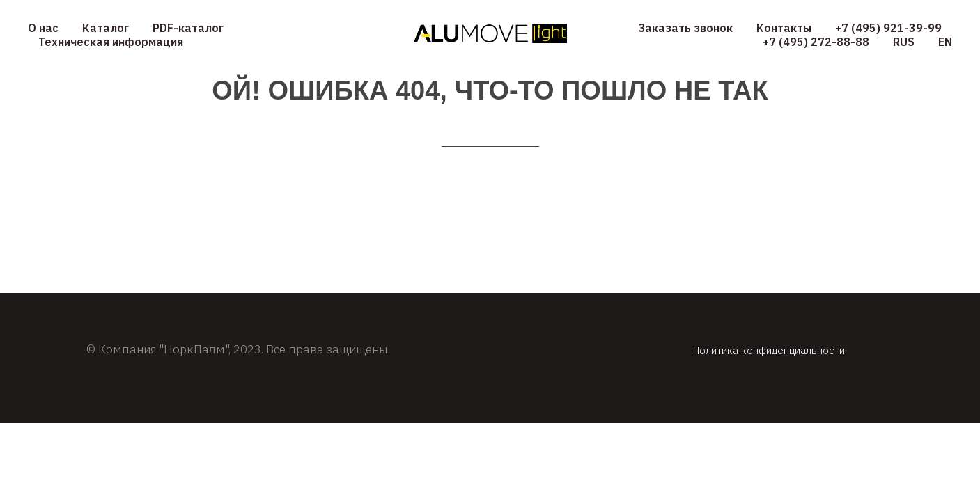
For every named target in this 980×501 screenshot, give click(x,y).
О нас (43, 28)
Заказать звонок (686, 28)
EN (945, 42)
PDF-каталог (188, 28)
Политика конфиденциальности (769, 350)
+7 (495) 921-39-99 (888, 28)
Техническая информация (111, 42)
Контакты (784, 28)
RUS (904, 42)
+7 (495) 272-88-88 (816, 42)
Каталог (106, 28)
